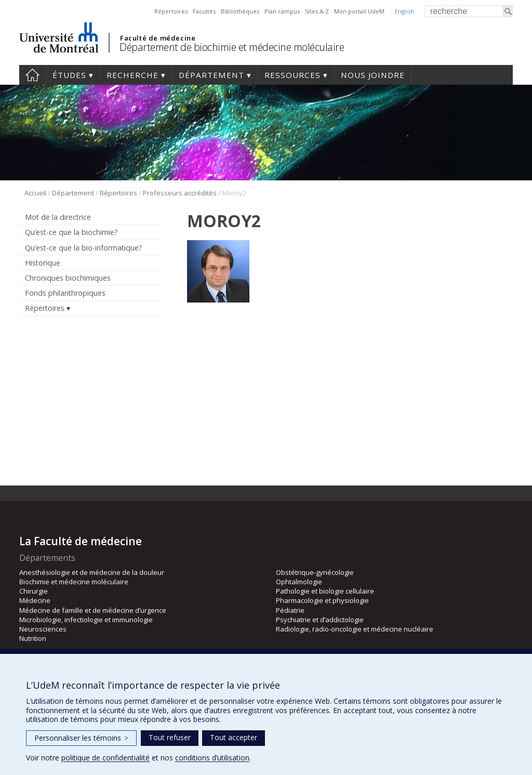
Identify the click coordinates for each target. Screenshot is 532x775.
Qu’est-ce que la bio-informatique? (84, 248)
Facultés (204, 11)
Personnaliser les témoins (81, 738)
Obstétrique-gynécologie (315, 572)
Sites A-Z (317, 11)
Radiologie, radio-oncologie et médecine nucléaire (355, 629)
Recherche (132, 75)
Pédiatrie (290, 610)
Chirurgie (34, 591)
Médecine (35, 600)
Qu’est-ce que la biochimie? (71, 232)
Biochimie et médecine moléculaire (74, 582)
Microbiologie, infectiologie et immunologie (86, 620)
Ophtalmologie (299, 582)
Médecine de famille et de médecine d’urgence (93, 610)
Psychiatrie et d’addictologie (320, 620)
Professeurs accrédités (180, 193)
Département (211, 75)
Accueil (32, 75)
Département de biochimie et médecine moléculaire (232, 47)
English (404, 11)
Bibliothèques (240, 11)
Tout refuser (170, 737)
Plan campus (282, 11)
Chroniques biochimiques (68, 278)
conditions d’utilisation (212, 758)
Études (69, 75)
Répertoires (171, 11)
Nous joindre (373, 75)
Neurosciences (43, 629)
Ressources (292, 75)
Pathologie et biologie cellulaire (325, 591)
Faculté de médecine (158, 38)
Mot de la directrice (58, 217)
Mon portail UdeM (359, 11)
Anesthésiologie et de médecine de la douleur (92, 572)
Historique (43, 263)
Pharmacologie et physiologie (322, 600)
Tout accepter (234, 737)
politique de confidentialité (105, 758)
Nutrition (33, 638)
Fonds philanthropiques (65, 293)
